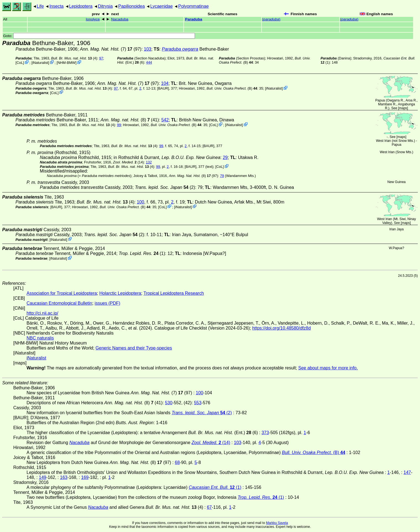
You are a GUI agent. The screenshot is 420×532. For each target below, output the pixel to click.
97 (101, 58)
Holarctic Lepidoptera (120, 293)
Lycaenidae (161, 6)
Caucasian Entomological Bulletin (59, 303)
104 (165, 83)
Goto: (99, 36)
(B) (232, 88)
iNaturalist (40, 63)
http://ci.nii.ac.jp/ (42, 313)
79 (222, 176)
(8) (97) (194, 176)
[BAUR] (163, 88)
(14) (129, 162)
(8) (125, 120)
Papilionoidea (131, 6)
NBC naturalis (40, 338)
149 (42, 477)
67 (209, 507)
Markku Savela (277, 523)
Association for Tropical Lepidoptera (62, 293)
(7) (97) (111, 49)
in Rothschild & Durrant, (167, 157)
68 (177, 462)
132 (149, 162)
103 (148, 49)
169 (85, 477)
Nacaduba (120, 19)
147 (407, 472)
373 (265, 433)
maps (403, 108)
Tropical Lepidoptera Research (174, 293)
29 (225, 157)
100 (141, 202)
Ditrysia (105, 6)
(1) (142, 253)
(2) (165, 187)
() (271, 19)
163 (64, 477)
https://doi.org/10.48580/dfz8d (281, 328)
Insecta (56, 6)
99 (119, 125)
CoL (20, 63)
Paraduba (194, 19)
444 (149, 62)
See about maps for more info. (328, 368)
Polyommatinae (194, 6)
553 (198, 403)
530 (169, 403)
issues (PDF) (107, 303)
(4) (74, 58)
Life (40, 6)
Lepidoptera (81, 6)
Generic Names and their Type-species (134, 348)
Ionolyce (93, 19)
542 (165, 120)
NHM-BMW (66, 63)
